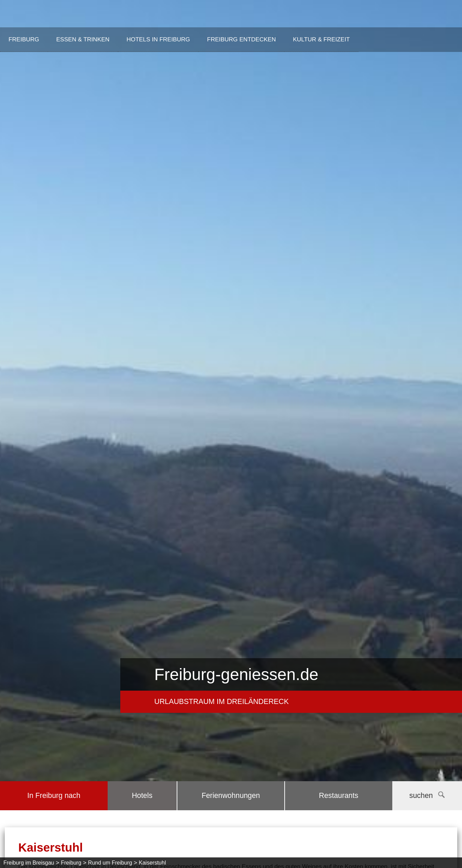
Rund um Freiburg (110, 863)
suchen (427, 796)
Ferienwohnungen (231, 796)
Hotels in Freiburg (158, 39)
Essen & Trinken (83, 39)
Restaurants (338, 796)
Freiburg (24, 39)
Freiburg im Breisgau (29, 863)
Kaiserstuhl (152, 863)
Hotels (142, 796)
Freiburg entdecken (241, 39)
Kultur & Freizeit (321, 39)
